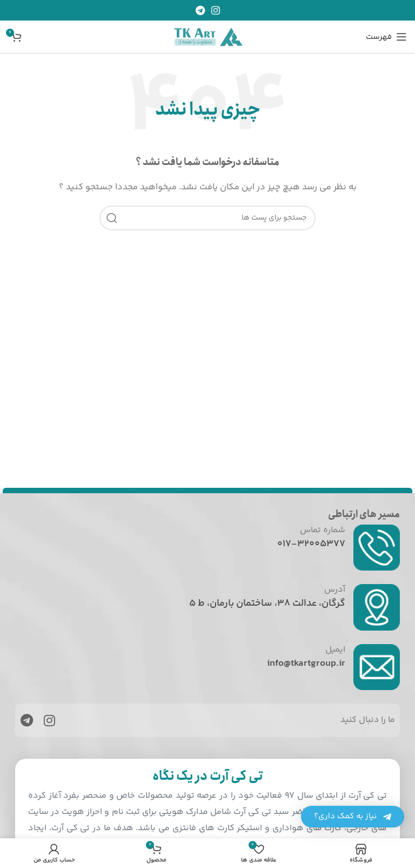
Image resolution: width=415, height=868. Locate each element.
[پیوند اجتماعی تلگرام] (200, 10)
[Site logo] (207, 37)
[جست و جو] (207, 218)
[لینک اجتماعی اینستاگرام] (216, 10)
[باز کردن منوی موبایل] (386, 37)
